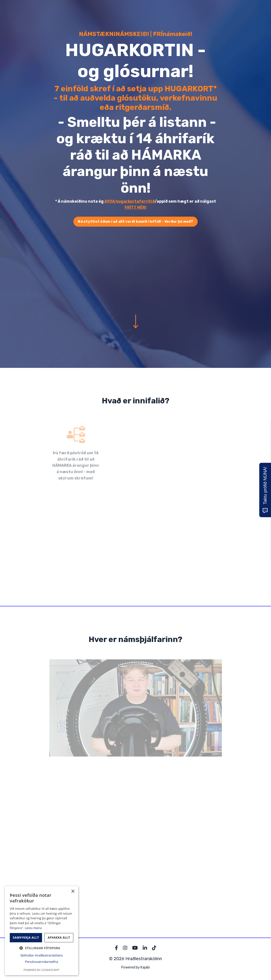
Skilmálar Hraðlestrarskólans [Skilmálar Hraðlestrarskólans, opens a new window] (42, 955)
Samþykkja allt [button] (26, 938)
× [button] (73, 892)
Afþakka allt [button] (59, 938)
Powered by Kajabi (135, 967)
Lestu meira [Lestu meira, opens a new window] (33, 928)
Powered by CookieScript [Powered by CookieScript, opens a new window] (42, 970)
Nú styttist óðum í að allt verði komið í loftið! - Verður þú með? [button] (135, 222)
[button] (42, 948)
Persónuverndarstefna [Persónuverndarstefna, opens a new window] (42, 962)
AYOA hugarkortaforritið (130, 201)
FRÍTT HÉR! (135, 207)
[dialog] (42, 931)
